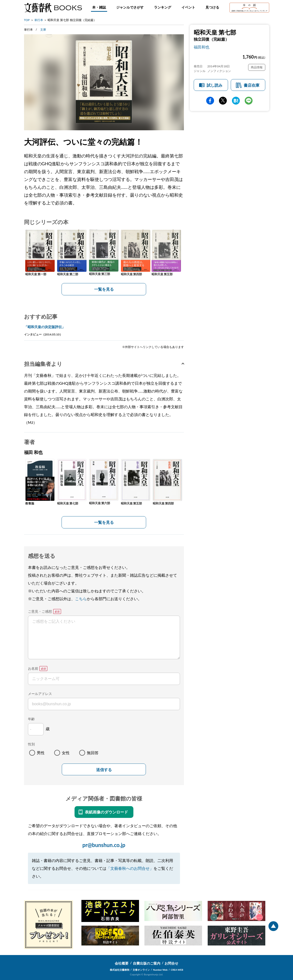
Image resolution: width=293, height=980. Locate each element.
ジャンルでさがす (130, 7)
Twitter (223, 101)
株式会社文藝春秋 (120, 970)
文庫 (43, 30)
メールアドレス (40, 694)
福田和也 (202, 47)
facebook (210, 101)
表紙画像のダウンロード (106, 812)
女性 (66, 753)
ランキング (163, 7)
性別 (31, 744)
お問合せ (171, 963)
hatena (236, 101)
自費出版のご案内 (147, 963)
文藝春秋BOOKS (53, 8)
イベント (188, 7)
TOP (27, 20)
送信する (104, 770)
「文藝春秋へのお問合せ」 (130, 868)
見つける (212, 7)
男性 (41, 753)
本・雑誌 (99, 7)
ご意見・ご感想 (40, 611)
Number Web (160, 970)
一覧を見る (104, 289)
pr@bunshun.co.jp (104, 845)
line (249, 101)
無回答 (93, 753)
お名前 (33, 668)
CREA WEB (177, 970)
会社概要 (122, 963)
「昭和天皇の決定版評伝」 (45, 327)
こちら (81, 599)
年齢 (31, 719)
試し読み (215, 85)
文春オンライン (141, 970)
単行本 (39, 20)
